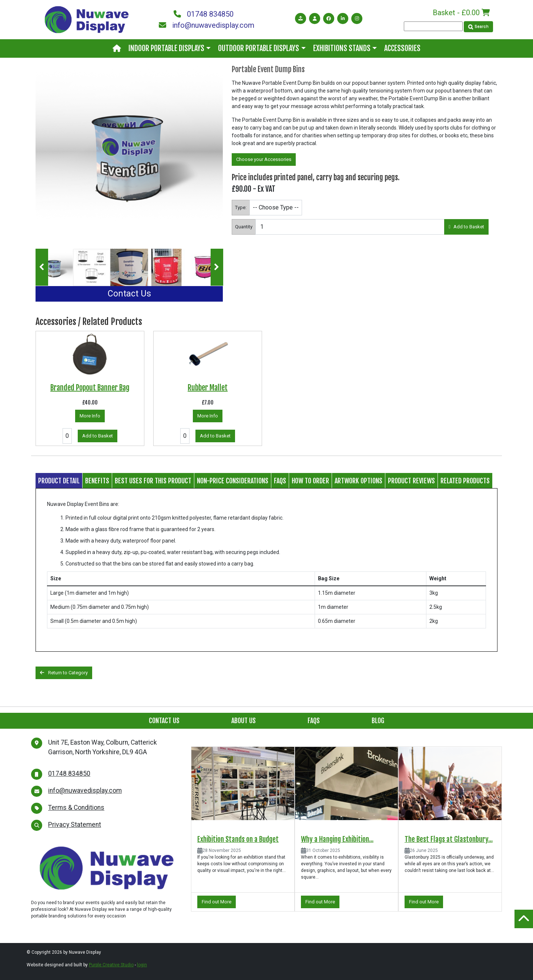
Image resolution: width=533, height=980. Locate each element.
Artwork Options (358, 481)
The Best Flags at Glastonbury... (449, 839)
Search (478, 26)
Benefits (97, 481)
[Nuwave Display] (87, 19)
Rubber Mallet (208, 388)
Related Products (465, 481)
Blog (378, 721)
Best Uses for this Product (153, 481)
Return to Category (64, 673)
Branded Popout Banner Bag (90, 388)
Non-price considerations (233, 481)
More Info (90, 416)
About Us (244, 721)
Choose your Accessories (264, 159)
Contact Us (129, 294)
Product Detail (59, 481)
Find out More (217, 902)
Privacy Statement (75, 825)
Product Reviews (411, 481)
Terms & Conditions (76, 808)
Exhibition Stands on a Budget (238, 839)
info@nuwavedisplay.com (207, 25)
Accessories (402, 48)
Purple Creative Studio (111, 965)
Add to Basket (466, 227)
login (142, 965)
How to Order (310, 481)
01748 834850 (204, 14)
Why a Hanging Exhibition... (337, 839)
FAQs (280, 481)
